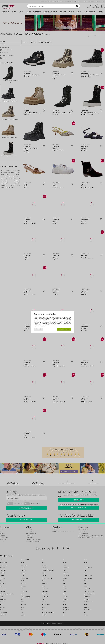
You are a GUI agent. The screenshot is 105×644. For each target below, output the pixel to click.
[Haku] (77, 6)
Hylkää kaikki (38, 329)
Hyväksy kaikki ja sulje (64, 329)
